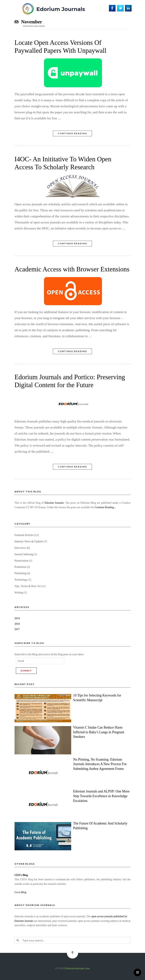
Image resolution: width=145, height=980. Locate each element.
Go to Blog (20, 892)
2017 (17, 629)
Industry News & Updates (29, 541)
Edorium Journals (54, 503)
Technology (21, 580)
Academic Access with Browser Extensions (72, 269)
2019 (17, 618)
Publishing (20, 573)
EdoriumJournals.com (77, 968)
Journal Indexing (24, 554)
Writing (19, 593)
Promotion (20, 567)
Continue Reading (72, 133)
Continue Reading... (105, 507)
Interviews (20, 548)
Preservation (22, 561)
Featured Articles (24, 535)
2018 (17, 624)
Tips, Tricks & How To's (28, 586)
